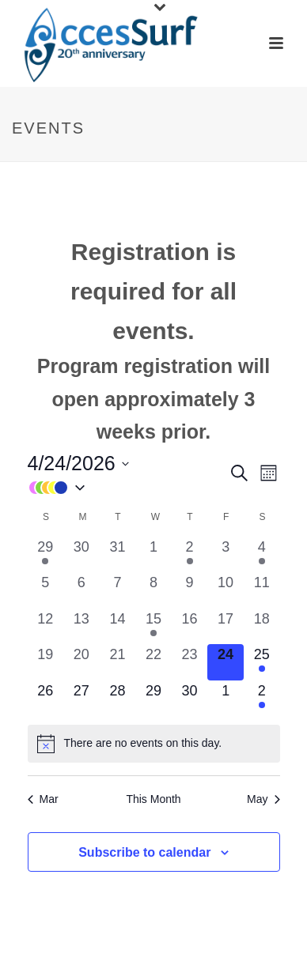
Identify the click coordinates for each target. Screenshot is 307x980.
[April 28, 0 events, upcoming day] (118, 699)
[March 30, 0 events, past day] (81, 555)
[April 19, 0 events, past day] (46, 662)
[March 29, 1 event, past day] (46, 555)
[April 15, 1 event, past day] (153, 627)
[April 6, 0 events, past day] (81, 590)
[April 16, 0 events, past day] (190, 627)
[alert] (154, 744)
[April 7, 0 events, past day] (118, 590)
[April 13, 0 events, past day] (81, 627)
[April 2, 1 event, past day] (190, 555)
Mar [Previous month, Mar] (43, 799)
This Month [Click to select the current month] (153, 799)
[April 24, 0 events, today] (226, 662)
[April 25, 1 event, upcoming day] (262, 662)
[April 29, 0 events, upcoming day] (153, 699)
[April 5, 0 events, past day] (46, 590)
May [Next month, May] (263, 799)
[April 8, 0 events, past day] (153, 590)
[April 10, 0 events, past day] (226, 590)
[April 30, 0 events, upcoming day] (190, 699)
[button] (128, 487)
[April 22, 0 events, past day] (153, 662)
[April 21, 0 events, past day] (118, 662)
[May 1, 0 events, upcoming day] (226, 699)
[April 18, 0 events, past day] (262, 627)
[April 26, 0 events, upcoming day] (46, 699)
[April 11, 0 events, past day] (262, 590)
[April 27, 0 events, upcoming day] (81, 699)
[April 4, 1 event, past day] (262, 555)
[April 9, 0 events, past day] (190, 590)
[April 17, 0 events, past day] (226, 627)
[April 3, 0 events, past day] (226, 555)
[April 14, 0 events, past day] (118, 627)
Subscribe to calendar (144, 852)
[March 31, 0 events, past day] (118, 555)
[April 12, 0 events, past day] (46, 627)
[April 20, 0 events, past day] (81, 662)
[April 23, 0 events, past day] (190, 662)
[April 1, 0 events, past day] (153, 555)
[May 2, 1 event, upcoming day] (262, 699)
